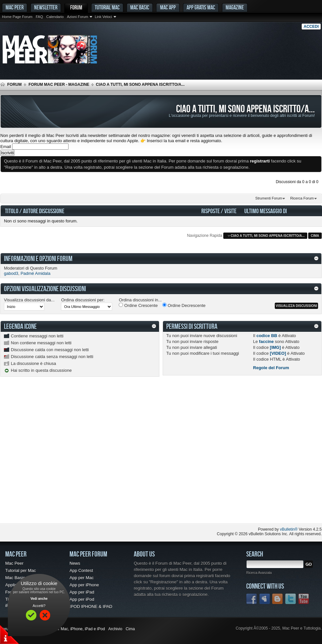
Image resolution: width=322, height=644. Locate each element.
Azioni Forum (78, 17)
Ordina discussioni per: (83, 300)
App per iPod (82, 599)
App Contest (81, 570)
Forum (76, 7)
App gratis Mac (201, 7)
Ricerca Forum (302, 198)
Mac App (168, 7)
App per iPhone (84, 585)
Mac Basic (140, 7)
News (75, 563)
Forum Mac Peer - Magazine (59, 85)
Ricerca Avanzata (259, 573)
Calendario (55, 17)
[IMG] (275, 347)
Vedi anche (39, 599)
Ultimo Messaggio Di (266, 211)
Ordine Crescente (138, 305)
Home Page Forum (17, 17)
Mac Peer (14, 563)
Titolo (12, 211)
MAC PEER (15, 7)
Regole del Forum (271, 368)
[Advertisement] (65, 455)
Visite (230, 211)
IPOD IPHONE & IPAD (91, 606)
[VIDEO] (278, 353)
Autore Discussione (44, 211)
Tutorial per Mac (20, 570)
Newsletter (46, 7)
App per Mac (82, 578)
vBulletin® (289, 529)
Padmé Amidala (36, 273)
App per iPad (82, 592)
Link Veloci (103, 17)
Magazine (235, 7)
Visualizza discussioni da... (29, 300)
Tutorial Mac (107, 7)
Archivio (115, 629)
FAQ (39, 17)
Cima (315, 236)
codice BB (267, 336)
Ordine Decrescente (184, 305)
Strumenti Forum (269, 198)
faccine (266, 341)
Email (6, 147)
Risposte (211, 211)
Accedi (311, 27)
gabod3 (11, 273)
